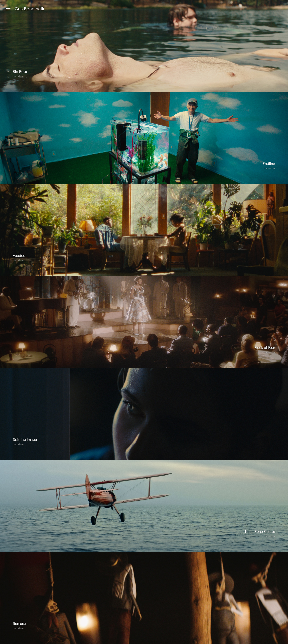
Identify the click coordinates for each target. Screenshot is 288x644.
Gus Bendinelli (29, 9)
